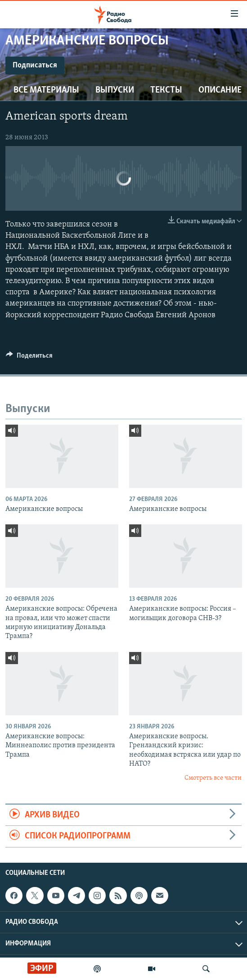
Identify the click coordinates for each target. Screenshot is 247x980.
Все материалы (46, 90)
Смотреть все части (213, 778)
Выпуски (115, 90)
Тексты (166, 90)
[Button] (29, 358)
